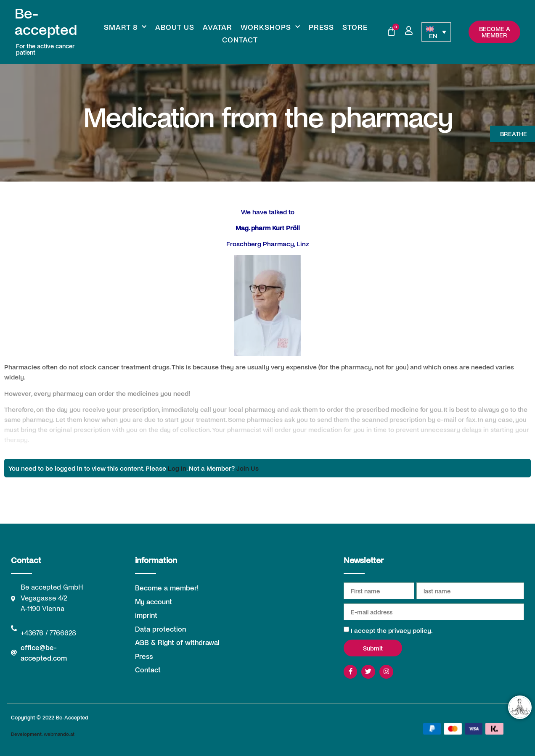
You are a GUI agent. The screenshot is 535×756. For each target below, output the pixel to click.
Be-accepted (46, 21)
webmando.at (59, 734)
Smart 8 (125, 27)
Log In (177, 468)
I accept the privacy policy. (392, 630)
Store (355, 27)
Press (321, 27)
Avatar (217, 27)
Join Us (248, 468)
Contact (240, 40)
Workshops (270, 27)
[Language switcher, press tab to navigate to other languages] (436, 32)
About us (175, 27)
